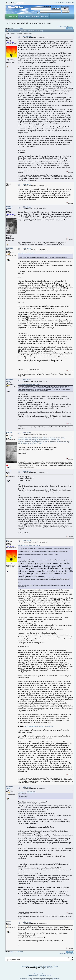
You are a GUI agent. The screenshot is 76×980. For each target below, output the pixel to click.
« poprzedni (62, 26)
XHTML (47, 968)
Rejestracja (45, 16)
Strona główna (13, 16)
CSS (52, 968)
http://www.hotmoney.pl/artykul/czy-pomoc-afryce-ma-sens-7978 (39, 440)
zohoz (8, 471)
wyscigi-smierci (33, 979)
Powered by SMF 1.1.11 (27, 966)
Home (62, 3)
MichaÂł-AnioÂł (9, 207)
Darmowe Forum (45, 976)
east (8, 36)
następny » (70, 26)
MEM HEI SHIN (10, 249)
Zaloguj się (56, 6)
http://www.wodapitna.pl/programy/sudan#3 (39, 726)
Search (28, 16)
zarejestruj (66, 6)
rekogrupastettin (43, 979)
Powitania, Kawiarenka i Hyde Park (20, 23)
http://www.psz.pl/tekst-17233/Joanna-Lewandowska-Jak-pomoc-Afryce (42, 438)
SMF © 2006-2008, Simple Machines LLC (43, 966)
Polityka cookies (40, 974)
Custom (68, 3)
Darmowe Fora (33, 976)
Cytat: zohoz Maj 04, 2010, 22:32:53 (27, 792)
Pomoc (21, 16)
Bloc (42, 968)
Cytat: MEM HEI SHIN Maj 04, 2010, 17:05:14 (29, 545)
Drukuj (70, 28)
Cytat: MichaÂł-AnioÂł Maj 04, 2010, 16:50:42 (29, 385)
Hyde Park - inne (39, 23)
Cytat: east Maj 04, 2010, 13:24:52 (26, 253)
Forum (57, 3)
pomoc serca (27, 36)
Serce (49, 23)
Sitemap (56, 966)
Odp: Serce (27, 184)
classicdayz (23, 979)
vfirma (58, 979)
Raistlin (9, 432)
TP (73, 3)
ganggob (52, 979)
